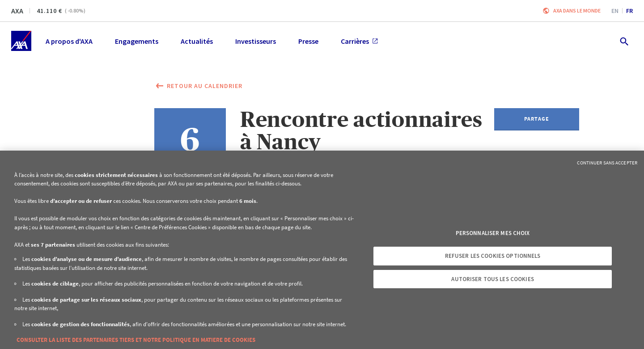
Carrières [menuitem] (359, 41)
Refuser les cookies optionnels (493, 256)
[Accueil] (21, 41)
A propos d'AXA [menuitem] (69, 41)
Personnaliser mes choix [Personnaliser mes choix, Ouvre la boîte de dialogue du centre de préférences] (493, 233)
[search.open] (624, 41)
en (615, 11)
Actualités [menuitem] (197, 41)
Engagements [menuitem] (137, 41)
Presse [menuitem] (308, 41)
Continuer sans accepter (607, 163)
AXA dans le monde (577, 11)
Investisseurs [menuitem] (256, 41)
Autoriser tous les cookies (492, 279)
